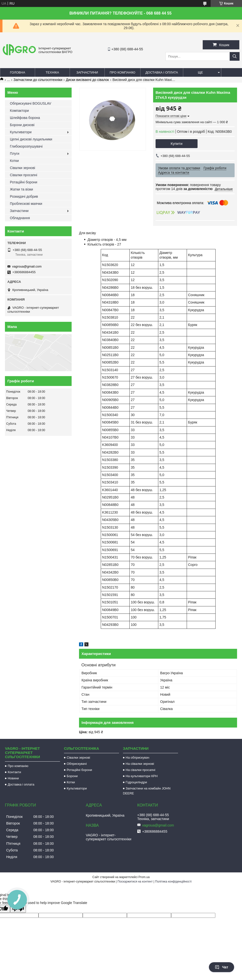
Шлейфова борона (25, 118)
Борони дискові (22, 125)
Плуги (15, 154)
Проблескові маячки (26, 204)
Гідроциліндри (136, 782)
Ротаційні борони (24, 182)
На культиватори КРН (142, 776)
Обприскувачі (77, 764)
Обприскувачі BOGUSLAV (30, 103)
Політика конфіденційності (173, 882)
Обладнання (20, 218)
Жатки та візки (21, 189)
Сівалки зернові (22, 168)
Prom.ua (144, 877)
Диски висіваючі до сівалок (87, 80)
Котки (14, 161)
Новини (13, 778)
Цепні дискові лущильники (31, 139)
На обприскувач (138, 758)
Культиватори (21, 132)
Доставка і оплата (162, 72)
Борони (72, 776)
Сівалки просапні (24, 175)
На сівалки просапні (141, 770)
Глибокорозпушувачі (26, 146)
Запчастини (87, 72)
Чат (222, 967)
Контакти (14, 772)
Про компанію (122, 72)
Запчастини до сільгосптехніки (38, 80)
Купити (177, 144)
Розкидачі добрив (24, 196)
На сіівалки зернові (140, 764)
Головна (18, 72)
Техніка (52, 72)
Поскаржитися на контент (135, 882)
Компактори (19, 111)
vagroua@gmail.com (27, 266)
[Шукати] (235, 56)
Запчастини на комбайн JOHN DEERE (147, 791)
